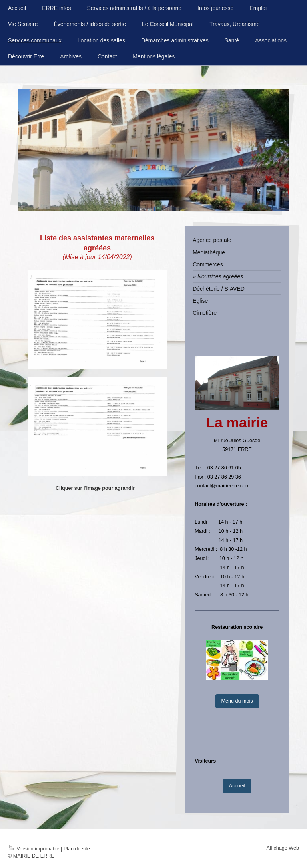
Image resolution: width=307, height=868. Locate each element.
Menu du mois (237, 701)
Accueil (237, 786)
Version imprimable (34, 849)
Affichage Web (283, 848)
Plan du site (77, 849)
